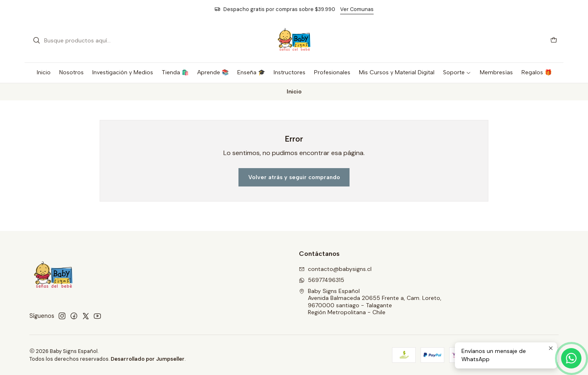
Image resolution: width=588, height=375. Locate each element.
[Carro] (554, 41)
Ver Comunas (357, 9)
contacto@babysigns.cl (335, 269)
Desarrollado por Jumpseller (148, 359)
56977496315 (322, 280)
